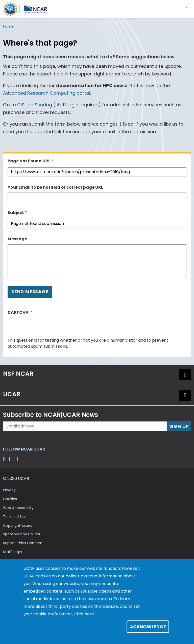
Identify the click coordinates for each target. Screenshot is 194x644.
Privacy (9, 490)
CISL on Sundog (35, 105)
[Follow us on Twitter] (10, 459)
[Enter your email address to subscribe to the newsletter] (85, 426)
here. (90, 614)
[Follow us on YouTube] (19, 459)
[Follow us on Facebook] (5, 459)
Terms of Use (15, 517)
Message (17, 239)
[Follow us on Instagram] (15, 459)
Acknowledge (148, 627)
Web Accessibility (18, 508)
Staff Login (13, 552)
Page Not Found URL (29, 161)
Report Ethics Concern (23, 543)
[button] (185, 375)
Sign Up (179, 426)
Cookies (10, 499)
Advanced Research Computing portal (47, 93)
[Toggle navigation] (187, 9)
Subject (16, 213)
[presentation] (46, 327)
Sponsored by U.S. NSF (22, 534)
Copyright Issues (18, 525)
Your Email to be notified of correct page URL (55, 187)
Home (8, 26)
